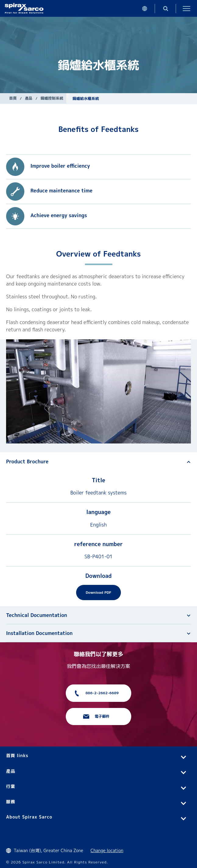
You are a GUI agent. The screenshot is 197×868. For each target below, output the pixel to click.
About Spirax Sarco (29, 817)
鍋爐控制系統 (52, 98)
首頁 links (17, 755)
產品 (29, 98)
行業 (11, 786)
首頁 (13, 98)
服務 (11, 802)
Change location (107, 850)
